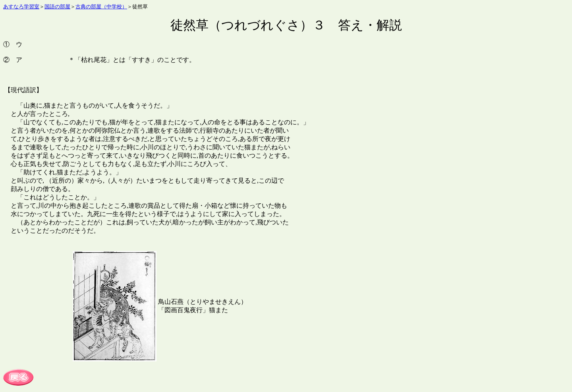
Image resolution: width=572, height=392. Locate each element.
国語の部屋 (57, 7)
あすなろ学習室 (21, 7)
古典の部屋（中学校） (101, 7)
